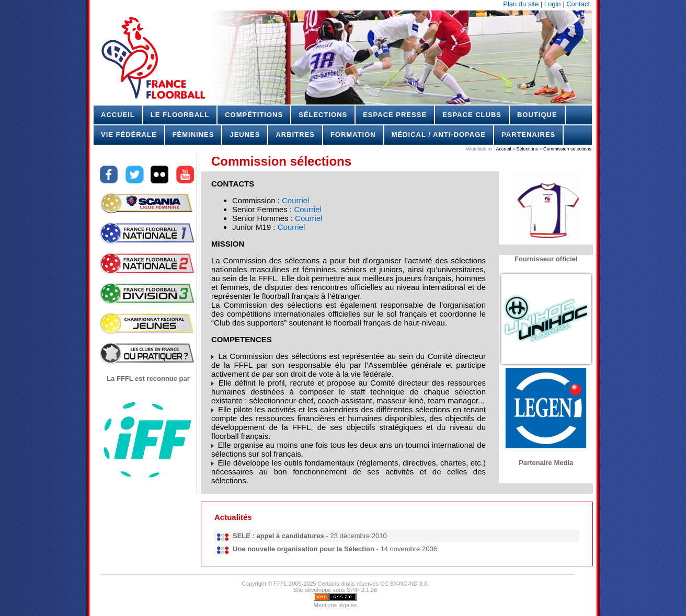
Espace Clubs (472, 115)
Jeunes (245, 135)
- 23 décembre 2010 (310, 536)
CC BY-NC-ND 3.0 (404, 584)
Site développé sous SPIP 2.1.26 (335, 590)
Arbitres (295, 135)
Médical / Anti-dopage (439, 135)
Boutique (537, 115)
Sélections (323, 115)
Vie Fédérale (129, 135)
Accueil (118, 115)
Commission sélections (567, 149)
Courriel (296, 200)
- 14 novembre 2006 (335, 549)
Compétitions (254, 115)
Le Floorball (180, 115)
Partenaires (528, 135)
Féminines (193, 135)
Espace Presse (395, 115)
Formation (353, 135)
